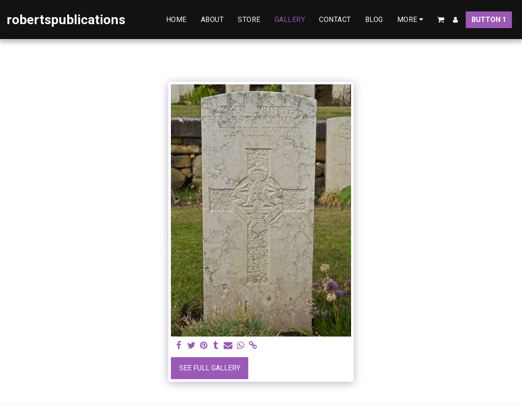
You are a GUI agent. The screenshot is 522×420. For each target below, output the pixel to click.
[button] (441, 20)
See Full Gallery (210, 368)
